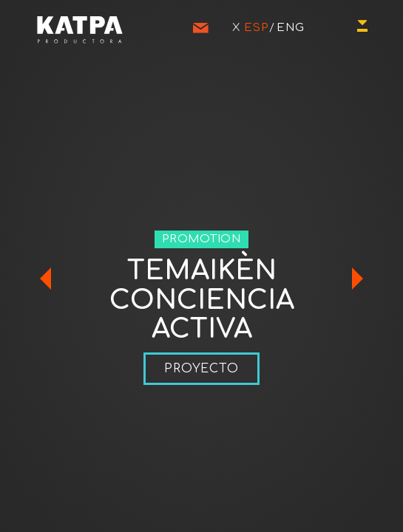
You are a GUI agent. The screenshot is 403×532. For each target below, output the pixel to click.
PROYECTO (201, 369)
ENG (291, 28)
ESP (256, 28)
